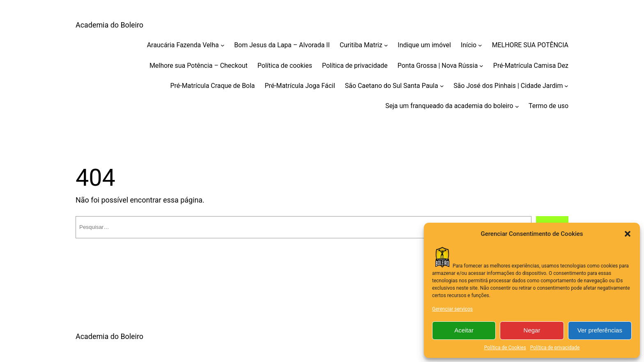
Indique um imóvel (424, 45)
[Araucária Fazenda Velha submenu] (223, 45)
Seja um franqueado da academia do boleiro (449, 106)
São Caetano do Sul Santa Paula (392, 86)
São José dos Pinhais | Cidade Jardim (508, 86)
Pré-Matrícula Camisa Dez (531, 66)
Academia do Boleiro (109, 25)
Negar (532, 330)
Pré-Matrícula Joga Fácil (300, 86)
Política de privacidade (555, 348)
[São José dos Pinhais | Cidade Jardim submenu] (566, 86)
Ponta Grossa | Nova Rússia (438, 66)
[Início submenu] (480, 45)
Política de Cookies (505, 348)
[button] (628, 234)
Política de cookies (285, 66)
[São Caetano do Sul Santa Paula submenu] (442, 86)
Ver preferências (600, 330)
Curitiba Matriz (361, 45)
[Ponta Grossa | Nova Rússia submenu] (481, 66)
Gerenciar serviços (452, 309)
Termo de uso (549, 106)
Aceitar (464, 330)
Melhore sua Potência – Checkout (199, 66)
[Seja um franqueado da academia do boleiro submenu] (517, 106)
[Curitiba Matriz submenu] (386, 45)
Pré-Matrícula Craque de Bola (213, 86)
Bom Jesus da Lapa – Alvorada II (282, 45)
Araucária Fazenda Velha (183, 45)
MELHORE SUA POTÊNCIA (530, 45)
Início (469, 45)
